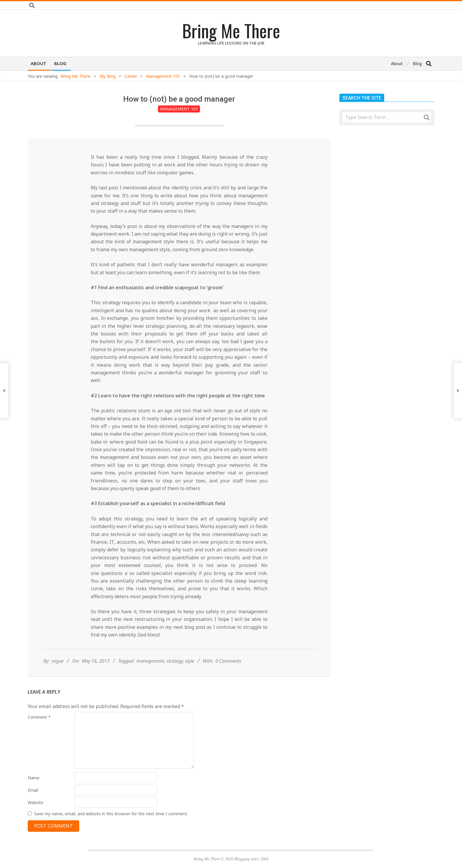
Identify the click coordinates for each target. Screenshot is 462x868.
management (150, 661)
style (190, 661)
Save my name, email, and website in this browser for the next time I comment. (111, 814)
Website (36, 802)
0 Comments (228, 661)
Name (34, 778)
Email (33, 790)
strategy (175, 661)
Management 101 (179, 109)
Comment (39, 717)
